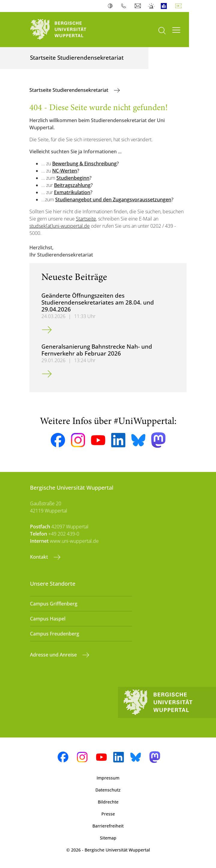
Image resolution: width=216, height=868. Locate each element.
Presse (108, 814)
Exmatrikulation (72, 192)
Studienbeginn (73, 178)
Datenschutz (108, 790)
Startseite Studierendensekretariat (69, 90)
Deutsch (180, 6)
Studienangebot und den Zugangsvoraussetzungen (113, 200)
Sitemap (108, 838)
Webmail (138, 6)
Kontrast (111, 6)
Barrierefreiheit (108, 826)
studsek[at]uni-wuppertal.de (60, 226)
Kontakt (40, 557)
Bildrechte (108, 802)
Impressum (108, 778)
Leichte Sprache (165, 6)
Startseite (86, 219)
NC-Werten (65, 171)
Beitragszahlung (72, 185)
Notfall (152, 6)
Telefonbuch (125, 6)
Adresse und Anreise (54, 655)
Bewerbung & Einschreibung (84, 164)
